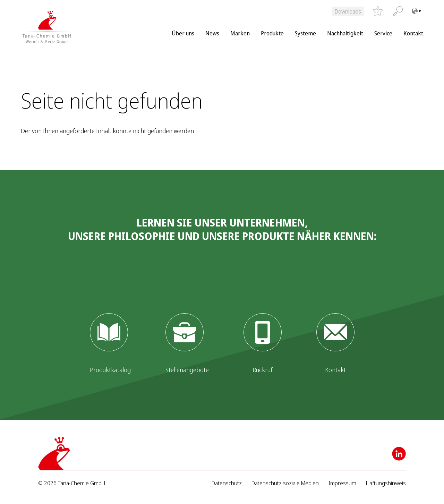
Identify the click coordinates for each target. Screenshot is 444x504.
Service (383, 33)
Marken (240, 33)
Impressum (342, 483)
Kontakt (413, 33)
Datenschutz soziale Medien (285, 483)
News (212, 33)
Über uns (183, 33)
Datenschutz (227, 483)
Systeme (305, 33)
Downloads (348, 11)
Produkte (272, 33)
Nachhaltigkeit (345, 33)
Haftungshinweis (386, 483)
